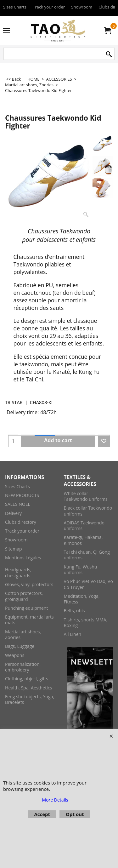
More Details (55, 800)
